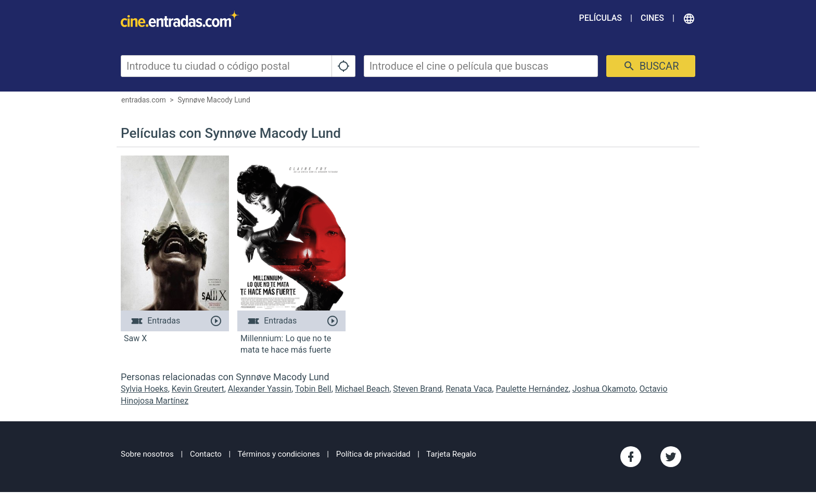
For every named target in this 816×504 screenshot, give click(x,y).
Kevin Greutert (198, 389)
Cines (652, 18)
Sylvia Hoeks (144, 389)
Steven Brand (417, 389)
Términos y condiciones (279, 454)
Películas (601, 18)
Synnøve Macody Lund (214, 100)
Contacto (206, 454)
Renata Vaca (469, 389)
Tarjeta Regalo (451, 454)
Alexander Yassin (260, 389)
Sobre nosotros (147, 454)
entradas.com (144, 100)
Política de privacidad (373, 454)
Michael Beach (362, 389)
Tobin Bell (313, 389)
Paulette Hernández (532, 389)
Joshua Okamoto (604, 389)
